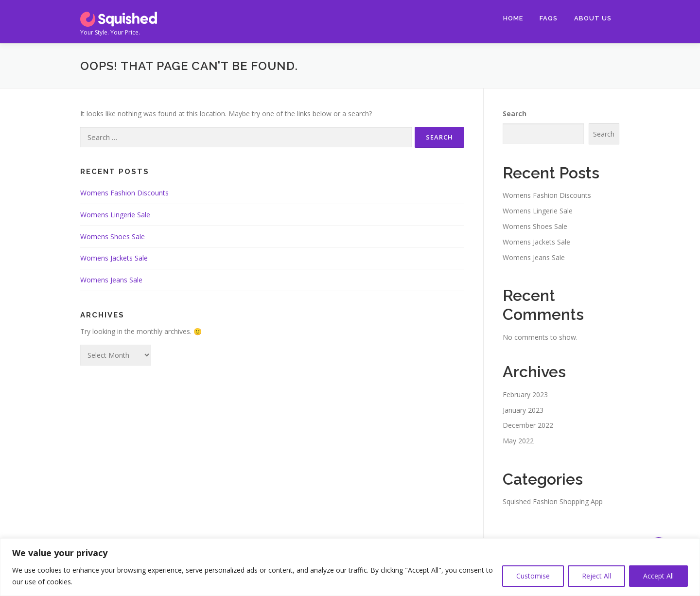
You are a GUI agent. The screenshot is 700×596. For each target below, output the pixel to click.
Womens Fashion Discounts (124, 193)
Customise (533, 576)
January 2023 (523, 410)
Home (513, 18)
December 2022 (528, 425)
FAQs (549, 18)
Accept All (658, 576)
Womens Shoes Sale (113, 237)
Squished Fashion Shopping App (553, 501)
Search (515, 114)
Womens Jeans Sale (111, 280)
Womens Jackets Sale (114, 258)
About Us (593, 18)
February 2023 (525, 394)
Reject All (596, 576)
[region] (350, 567)
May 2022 (518, 441)
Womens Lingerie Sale (115, 215)
